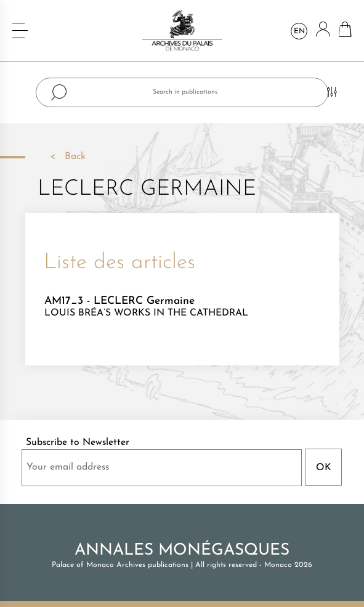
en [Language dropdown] (299, 31)
